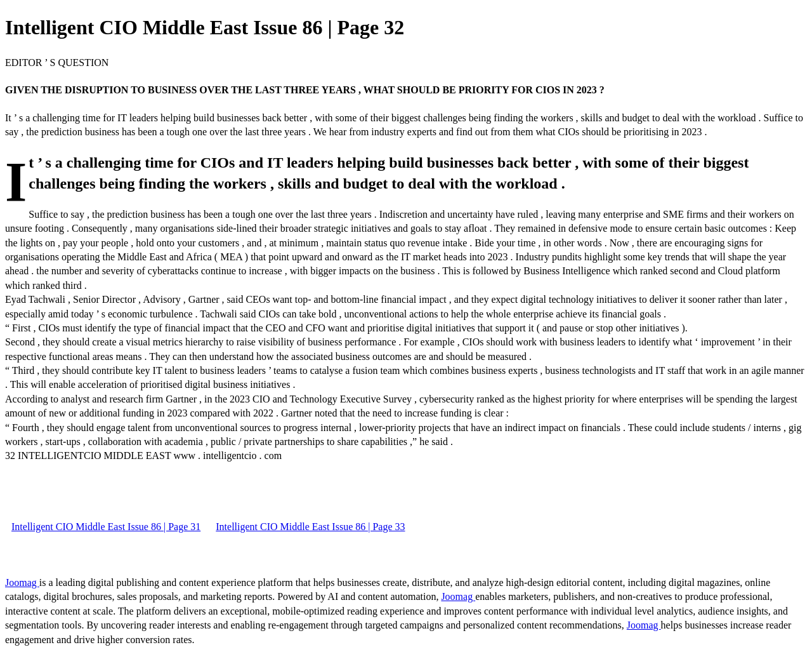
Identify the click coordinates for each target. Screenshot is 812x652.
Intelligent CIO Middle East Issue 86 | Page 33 (310, 527)
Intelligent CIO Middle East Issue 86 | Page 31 (106, 527)
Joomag (22, 582)
